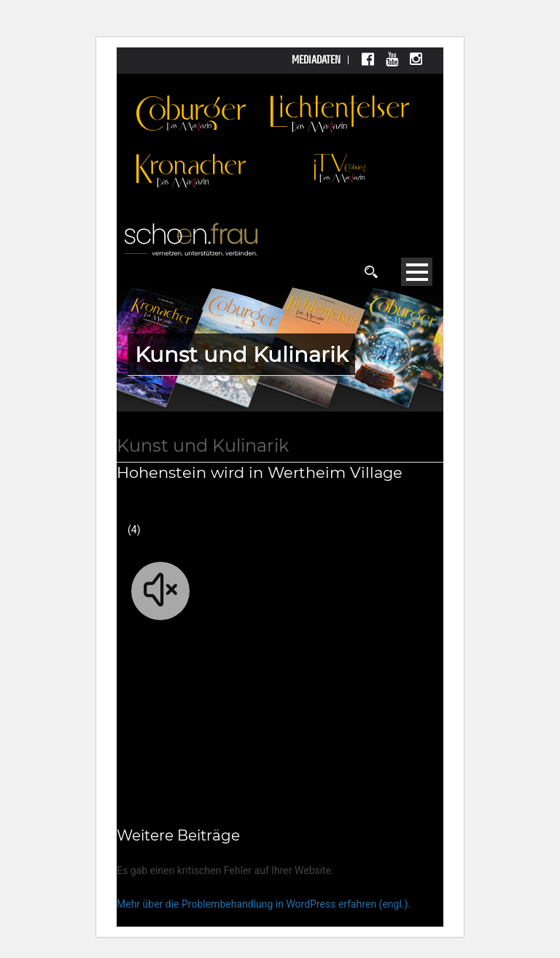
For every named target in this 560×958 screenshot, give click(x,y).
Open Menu (417, 272)
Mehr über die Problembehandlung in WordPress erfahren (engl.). (264, 904)
